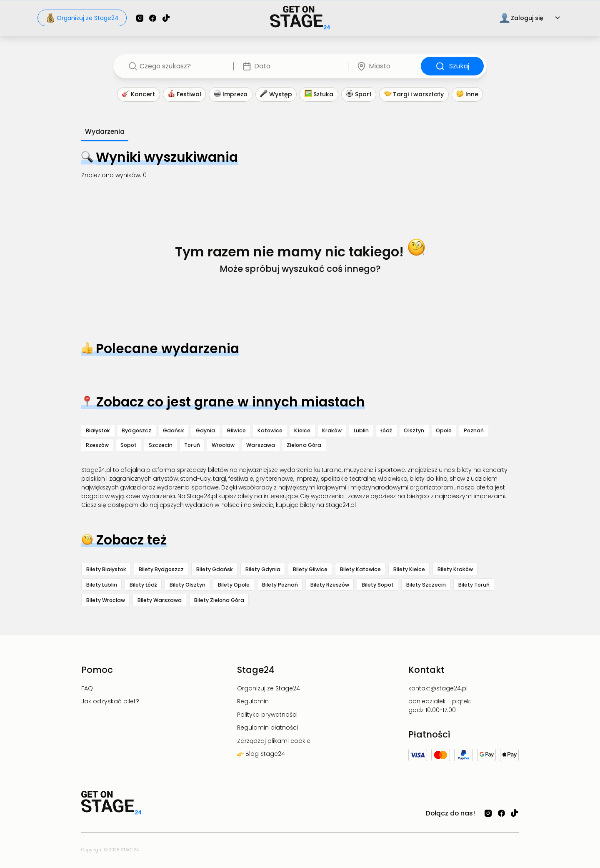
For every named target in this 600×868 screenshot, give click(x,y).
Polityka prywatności (267, 715)
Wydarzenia (105, 132)
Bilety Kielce (409, 569)
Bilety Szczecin (426, 585)
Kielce (302, 430)
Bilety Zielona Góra (219, 600)
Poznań (474, 430)
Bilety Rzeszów (330, 585)
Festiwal (184, 94)
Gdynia (206, 430)
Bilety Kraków (455, 569)
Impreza (231, 94)
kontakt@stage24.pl (438, 688)
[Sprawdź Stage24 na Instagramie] (140, 18)
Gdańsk (174, 430)
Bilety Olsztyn (187, 585)
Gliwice (236, 430)
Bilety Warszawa (160, 600)
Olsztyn (414, 430)
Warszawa (261, 445)
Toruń (192, 445)
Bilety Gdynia (263, 569)
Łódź (386, 430)
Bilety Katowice (360, 569)
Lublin (361, 430)
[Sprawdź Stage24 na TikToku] (166, 18)
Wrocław (223, 445)
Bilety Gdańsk (215, 569)
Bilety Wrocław (106, 600)
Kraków (332, 430)
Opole (444, 430)
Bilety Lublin (102, 585)
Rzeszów (97, 445)
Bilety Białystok (106, 569)
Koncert (139, 94)
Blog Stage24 (264, 754)
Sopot (129, 445)
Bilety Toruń (474, 585)
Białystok (98, 430)
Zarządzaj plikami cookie (274, 741)
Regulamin (253, 701)
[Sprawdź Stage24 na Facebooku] (153, 18)
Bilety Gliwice (310, 569)
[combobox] (181, 66)
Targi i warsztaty (414, 94)
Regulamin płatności (267, 728)
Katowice (270, 430)
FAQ (87, 688)
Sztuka (319, 94)
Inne (467, 94)
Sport (359, 94)
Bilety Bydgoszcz (161, 569)
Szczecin (161, 445)
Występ (276, 94)
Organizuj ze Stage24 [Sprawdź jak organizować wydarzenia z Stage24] (82, 18)
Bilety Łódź (143, 585)
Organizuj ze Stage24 (269, 688)
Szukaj (452, 66)
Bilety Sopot (378, 585)
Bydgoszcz (136, 430)
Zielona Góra (304, 445)
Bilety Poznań (280, 585)
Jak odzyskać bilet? (110, 701)
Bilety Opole (234, 585)
